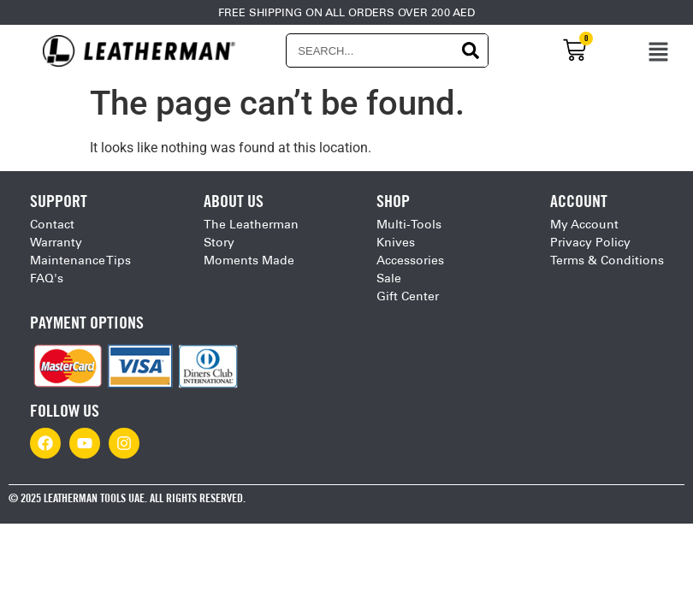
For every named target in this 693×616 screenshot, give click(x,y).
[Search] (471, 50)
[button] (658, 51)
